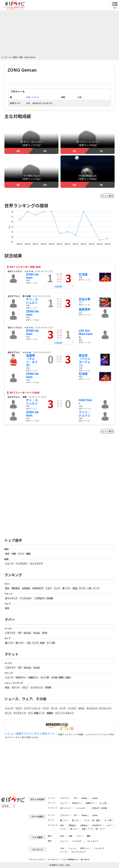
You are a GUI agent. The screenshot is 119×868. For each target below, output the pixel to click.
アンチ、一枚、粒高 (92, 820)
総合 (7, 588)
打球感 (48, 687)
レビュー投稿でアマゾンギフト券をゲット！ (32, 734)
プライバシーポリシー (37, 859)
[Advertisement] (60, 34)
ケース (54, 708)
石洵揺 (83, 274)
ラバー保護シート (36, 713)
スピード (16, 687)
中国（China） (33, 97)
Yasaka (37, 633)
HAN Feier (85, 402)
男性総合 (16, 588)
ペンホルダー (22, 564)
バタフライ (10, 633)
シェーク (9, 564)
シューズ (9, 708)
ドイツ (21, 554)
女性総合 (26, 588)
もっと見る (107, 196)
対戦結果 (58, 287)
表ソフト (66, 588)
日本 (7, 554)
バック (57, 588)
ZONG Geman (32, 276)
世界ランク (85, 848)
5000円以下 (38, 588)
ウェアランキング (78, 852)
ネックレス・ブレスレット (99, 708)
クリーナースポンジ (64, 713)
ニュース (72, 848)
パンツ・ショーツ (32, 708)
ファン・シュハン (85, 414)
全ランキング (11, 598)
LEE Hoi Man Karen (85, 334)
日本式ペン (21, 677)
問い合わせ (85, 859)
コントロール (37, 687)
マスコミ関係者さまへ (70, 859)
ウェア (19, 708)
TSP (20, 633)
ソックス (72, 708)
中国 (14, 554)
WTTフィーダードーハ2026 (25, 392)
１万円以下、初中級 (44, 598)
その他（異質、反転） (61, 677)
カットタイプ (36, 564)
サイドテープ (20, 713)
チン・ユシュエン (32, 301)
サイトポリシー (54, 859)
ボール (8, 713)
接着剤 (50, 713)
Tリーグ (63, 852)
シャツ (46, 708)
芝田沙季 (85, 299)
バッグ (62, 708)
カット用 (45, 677)
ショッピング (99, 848)
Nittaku (27, 633)
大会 (62, 848)
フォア (49, 588)
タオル (81, 708)
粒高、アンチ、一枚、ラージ (86, 588)
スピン (25, 687)
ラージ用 (51, 643)
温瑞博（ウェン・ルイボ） (32, 360)
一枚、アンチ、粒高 (35, 643)
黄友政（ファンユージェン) (85, 360)
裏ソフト (9, 643)
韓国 (28, 554)
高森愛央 (85, 309)
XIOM (45, 633)
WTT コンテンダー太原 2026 (25, 267)
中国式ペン (33, 677)
